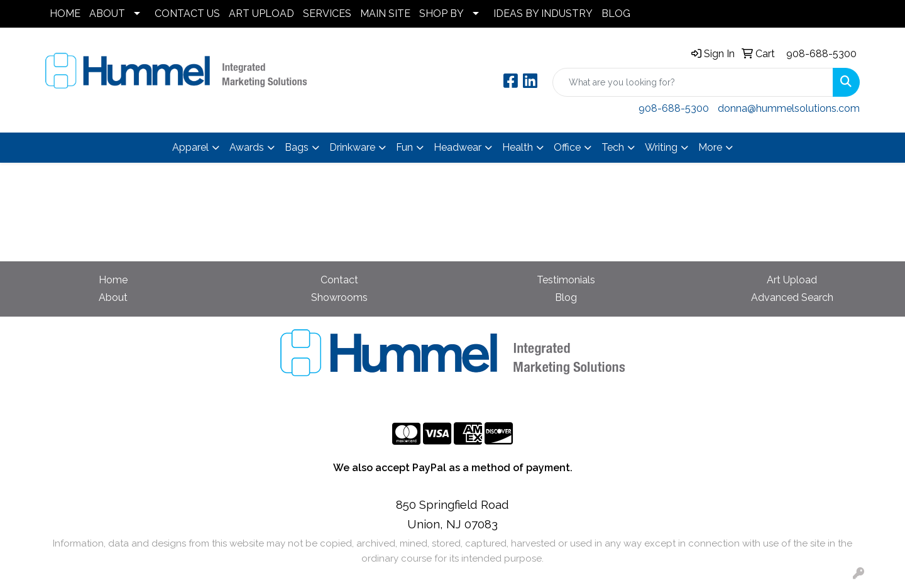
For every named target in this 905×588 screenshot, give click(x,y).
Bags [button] (297, 147)
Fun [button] (404, 147)
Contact (339, 280)
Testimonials (566, 280)
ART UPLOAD (261, 14)
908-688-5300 (821, 54)
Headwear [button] (458, 147)
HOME (65, 14)
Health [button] (518, 147)
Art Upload (792, 280)
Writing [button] (661, 147)
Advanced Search (792, 297)
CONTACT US (187, 14)
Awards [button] (247, 147)
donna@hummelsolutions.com (789, 108)
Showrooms (339, 297)
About (113, 297)
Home (113, 280)
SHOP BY (442, 14)
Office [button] (567, 147)
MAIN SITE (385, 14)
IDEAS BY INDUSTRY (543, 14)
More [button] (710, 147)
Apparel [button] (190, 147)
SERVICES (327, 14)
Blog (566, 297)
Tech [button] (613, 147)
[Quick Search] (693, 82)
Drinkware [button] (352, 147)
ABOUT (107, 14)
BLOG (616, 14)
